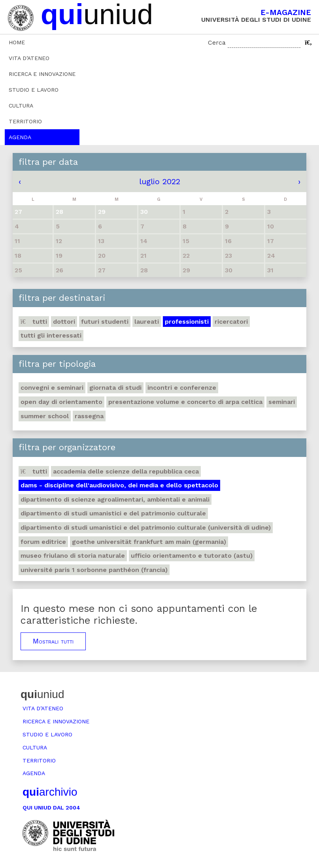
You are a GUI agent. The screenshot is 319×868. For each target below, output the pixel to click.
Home (17, 42)
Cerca (217, 42)
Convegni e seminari (52, 388)
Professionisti (187, 322)
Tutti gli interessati (51, 335)
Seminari (282, 402)
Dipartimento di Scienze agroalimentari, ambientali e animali (115, 499)
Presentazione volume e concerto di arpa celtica (185, 402)
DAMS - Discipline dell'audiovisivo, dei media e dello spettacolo (119, 485)
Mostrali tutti (53, 641)
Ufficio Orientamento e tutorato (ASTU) (192, 556)
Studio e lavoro (34, 90)
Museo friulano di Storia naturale (73, 556)
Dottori (64, 322)
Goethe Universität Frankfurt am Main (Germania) (149, 542)
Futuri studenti (105, 322)
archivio (50, 792)
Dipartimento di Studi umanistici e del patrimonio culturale (113, 513)
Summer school (45, 416)
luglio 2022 (160, 181)
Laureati (147, 322)
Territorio (25, 121)
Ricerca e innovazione (42, 74)
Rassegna (89, 416)
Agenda (20, 137)
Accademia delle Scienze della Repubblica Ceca (126, 471)
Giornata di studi (115, 388)
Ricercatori (231, 322)
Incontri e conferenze (182, 388)
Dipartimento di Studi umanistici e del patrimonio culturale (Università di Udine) (146, 527)
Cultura (21, 106)
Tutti (34, 322)
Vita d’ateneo (29, 58)
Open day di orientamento (61, 402)
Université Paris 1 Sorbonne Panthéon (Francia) (94, 570)
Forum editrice (43, 542)
